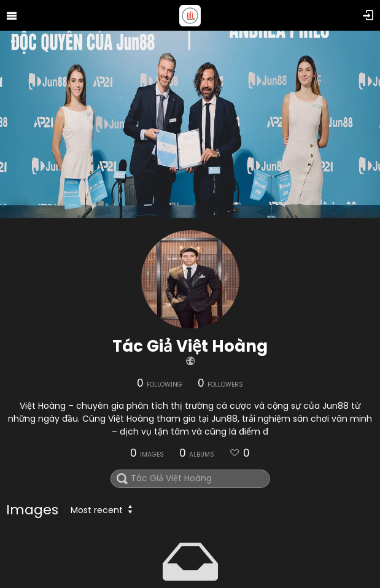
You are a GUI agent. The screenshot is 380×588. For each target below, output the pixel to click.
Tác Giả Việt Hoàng (190, 346)
